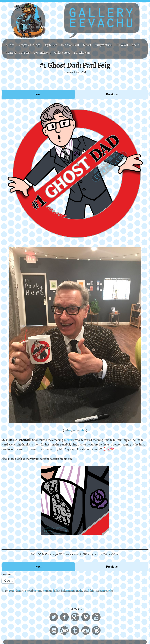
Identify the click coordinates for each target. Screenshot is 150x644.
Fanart (87, 45)
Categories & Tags (29, 45)
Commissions (42, 53)
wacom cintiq (104, 590)
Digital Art (50, 45)
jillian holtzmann (64, 590)
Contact (11, 53)
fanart (20, 590)
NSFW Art (122, 45)
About (136, 45)
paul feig (89, 590)
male (79, 590)
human (47, 590)
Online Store (62, 53)
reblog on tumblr (75, 430)
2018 (11, 590)
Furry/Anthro (103, 45)
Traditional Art (70, 45)
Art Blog (25, 53)
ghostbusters (33, 590)
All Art (10, 45)
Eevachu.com (82, 53)
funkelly (69, 440)
